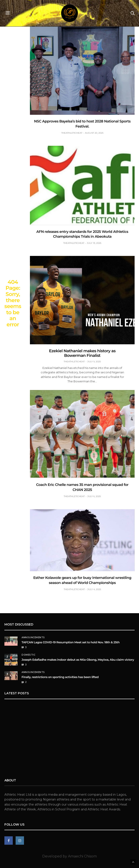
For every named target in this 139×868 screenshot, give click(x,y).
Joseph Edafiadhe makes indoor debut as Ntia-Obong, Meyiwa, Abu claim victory (78, 660)
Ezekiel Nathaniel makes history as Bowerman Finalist (82, 353)
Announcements (33, 638)
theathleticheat (72, 133)
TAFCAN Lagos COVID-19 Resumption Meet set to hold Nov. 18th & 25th (71, 642)
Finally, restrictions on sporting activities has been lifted (60, 677)
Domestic (28, 655)
